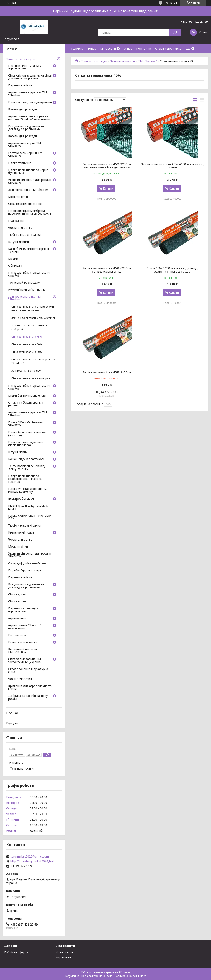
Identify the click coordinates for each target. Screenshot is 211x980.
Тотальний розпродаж (24, 283)
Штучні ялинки (19, 242)
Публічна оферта (16, 952)
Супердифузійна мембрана (27, 564)
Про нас (12, 713)
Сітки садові (17, 595)
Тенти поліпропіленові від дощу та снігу (26, 468)
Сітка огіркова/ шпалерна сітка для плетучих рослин (30, 77)
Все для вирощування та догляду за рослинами (26, 128)
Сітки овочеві (18, 602)
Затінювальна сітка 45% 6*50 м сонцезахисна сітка (107, 270)
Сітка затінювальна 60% (27, 344)
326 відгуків (171, 3)
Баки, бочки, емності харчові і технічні (29, 250)
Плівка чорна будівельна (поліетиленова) (26, 444)
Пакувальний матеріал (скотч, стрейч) (29, 274)
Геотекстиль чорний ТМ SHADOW (25, 155)
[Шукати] (175, 32)
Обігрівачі (15, 266)
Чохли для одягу (20, 228)
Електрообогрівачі (21, 499)
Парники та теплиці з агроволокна (23, 610)
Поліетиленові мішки (23, 642)
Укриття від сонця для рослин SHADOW (30, 181)
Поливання (16, 221)
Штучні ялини (18, 452)
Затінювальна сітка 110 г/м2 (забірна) (29, 327)
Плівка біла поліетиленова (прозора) (27, 434)
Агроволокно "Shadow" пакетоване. (25, 627)
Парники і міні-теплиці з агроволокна (25, 67)
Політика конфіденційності (130, 976)
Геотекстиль (17, 635)
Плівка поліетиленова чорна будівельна (28, 172)
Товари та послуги (102, 48)
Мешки (13, 259)
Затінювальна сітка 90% (26, 371)
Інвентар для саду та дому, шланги (28, 507)
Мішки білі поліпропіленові (27, 396)
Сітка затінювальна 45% (27, 337)
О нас (128, 48)
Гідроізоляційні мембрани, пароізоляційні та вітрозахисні (30, 212)
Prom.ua (125, 972)
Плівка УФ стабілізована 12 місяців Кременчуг (27, 490)
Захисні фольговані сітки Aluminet (33, 318)
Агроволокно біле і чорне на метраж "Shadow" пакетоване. (30, 118)
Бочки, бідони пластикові (26, 459)
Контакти (144, 48)
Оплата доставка (168, 48)
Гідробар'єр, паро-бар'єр (26, 571)
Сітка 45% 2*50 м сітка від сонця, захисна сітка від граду (172, 270)
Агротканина (17, 618)
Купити (108, 188)
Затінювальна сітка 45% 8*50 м (107, 372)
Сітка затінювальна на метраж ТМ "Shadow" (33, 361)
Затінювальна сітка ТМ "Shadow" (134, 61)
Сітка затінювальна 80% (27, 352)
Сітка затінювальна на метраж (31, 378)
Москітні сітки (18, 197)
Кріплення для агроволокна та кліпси (30, 688)
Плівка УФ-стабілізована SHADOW (25, 424)
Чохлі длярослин (20, 679)
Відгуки (12, 723)
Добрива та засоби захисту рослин (28, 697)
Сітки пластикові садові (25, 204)
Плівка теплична (20, 163)
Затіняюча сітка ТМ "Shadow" (29, 190)
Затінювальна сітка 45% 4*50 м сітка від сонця (172, 166)
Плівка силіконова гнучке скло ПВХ (30, 517)
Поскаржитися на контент (97, 976)
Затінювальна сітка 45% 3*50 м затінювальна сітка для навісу (107, 166)
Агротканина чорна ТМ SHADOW (25, 145)
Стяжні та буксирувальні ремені (26, 404)
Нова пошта (64, 952)
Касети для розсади (23, 136)
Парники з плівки (20, 86)
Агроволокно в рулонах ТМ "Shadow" (28, 94)
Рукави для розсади (23, 110)
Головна (77, 48)
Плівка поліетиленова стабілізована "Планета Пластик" (25, 479)
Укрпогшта (63, 957)
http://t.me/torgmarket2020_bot (32, 861)
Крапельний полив (21, 533)
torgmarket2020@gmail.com (30, 856)
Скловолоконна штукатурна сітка (28, 671)
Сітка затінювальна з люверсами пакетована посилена (33, 309)
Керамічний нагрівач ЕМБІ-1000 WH (23, 651)
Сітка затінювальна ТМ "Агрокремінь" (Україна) (25, 661)
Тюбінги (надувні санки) (25, 235)
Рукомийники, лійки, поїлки (27, 290)
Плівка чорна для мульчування (30, 102)
